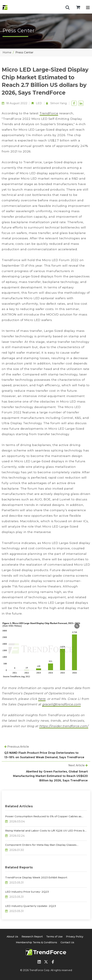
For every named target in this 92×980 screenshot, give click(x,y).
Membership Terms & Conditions (37, 942)
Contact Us (67, 942)
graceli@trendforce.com (61, 704)
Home (7, 52)
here (42, 699)
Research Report (32, 937)
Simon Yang (58, 103)
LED (39, 103)
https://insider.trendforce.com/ (64, 726)
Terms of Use (54, 937)
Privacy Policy (75, 937)
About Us (12, 937)
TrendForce (49, 113)
